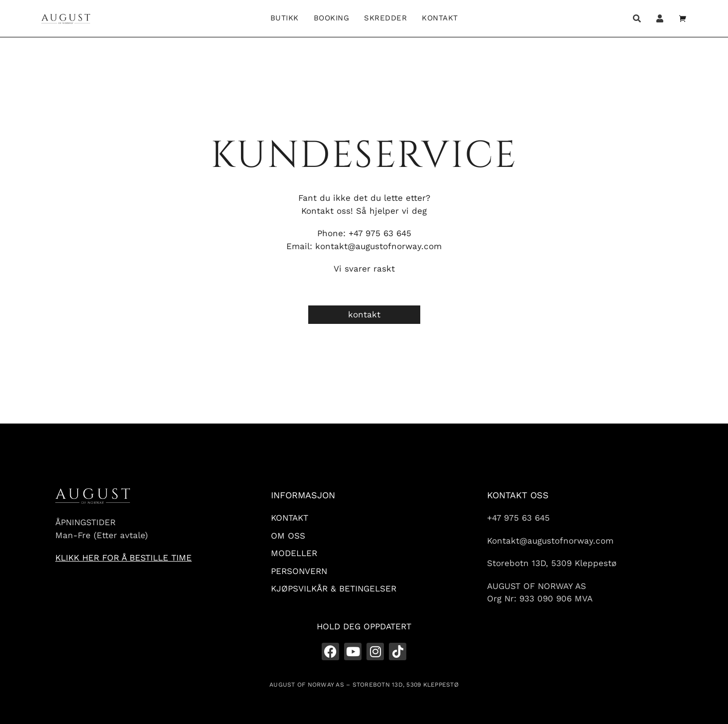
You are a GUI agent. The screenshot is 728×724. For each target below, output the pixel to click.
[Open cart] (683, 18)
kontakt (364, 314)
